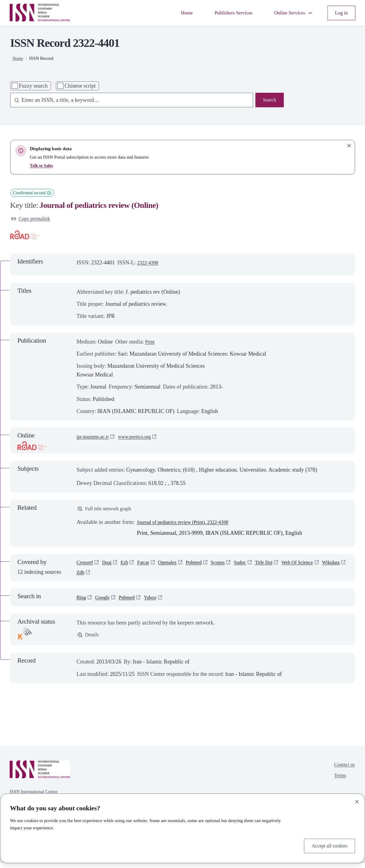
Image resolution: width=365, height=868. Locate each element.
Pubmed (203, 566)
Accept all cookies (327, 845)
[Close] (357, 800)
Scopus (229, 566)
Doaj (109, 566)
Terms (338, 782)
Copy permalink (33, 219)
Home (175, 13)
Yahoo (156, 602)
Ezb (128, 566)
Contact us (343, 770)
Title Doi (279, 566)
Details (89, 641)
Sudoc (253, 566)
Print (150, 343)
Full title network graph (107, 511)
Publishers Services (226, 13)
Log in (341, 13)
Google (104, 602)
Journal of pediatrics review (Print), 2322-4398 (188, 524)
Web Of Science (315, 566)
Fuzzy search (33, 86)
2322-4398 (149, 264)
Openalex (174, 566)
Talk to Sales (42, 165)
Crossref (86, 566)
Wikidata (87, 577)
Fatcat (148, 566)
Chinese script (80, 86)
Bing (82, 602)
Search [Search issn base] (269, 101)
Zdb (110, 577)
